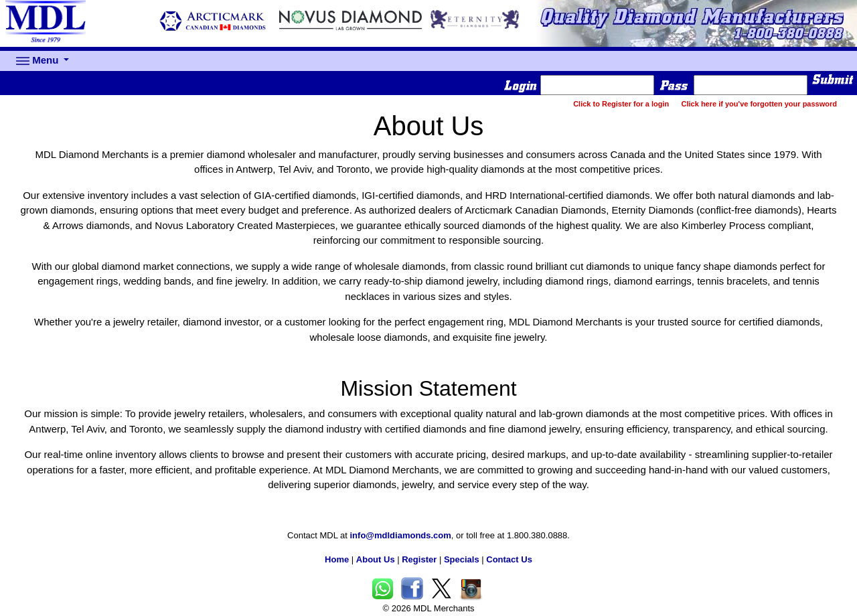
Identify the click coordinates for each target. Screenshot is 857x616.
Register (419, 559)
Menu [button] (39, 61)
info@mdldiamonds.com (401, 535)
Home (337, 559)
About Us (376, 559)
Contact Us (509, 559)
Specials (462, 559)
